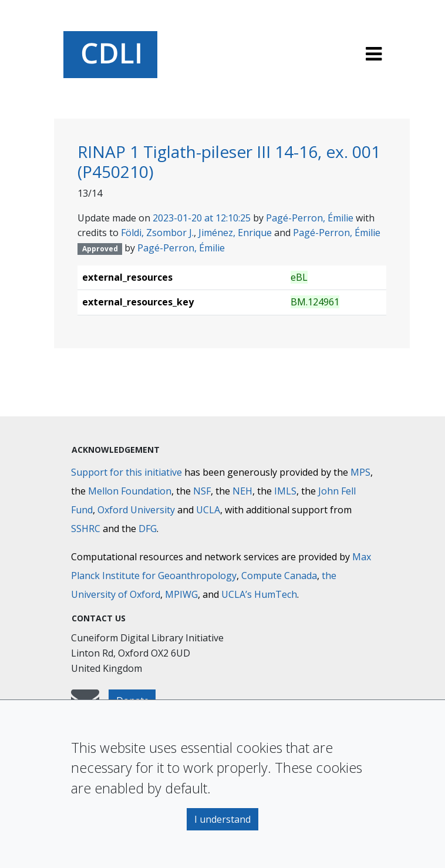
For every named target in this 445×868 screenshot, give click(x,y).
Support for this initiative (127, 472)
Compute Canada (279, 576)
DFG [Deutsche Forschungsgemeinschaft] (148, 529)
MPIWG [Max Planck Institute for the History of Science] (181, 594)
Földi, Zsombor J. (157, 233)
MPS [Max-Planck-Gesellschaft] (360, 472)
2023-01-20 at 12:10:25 (202, 218)
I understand (222, 819)
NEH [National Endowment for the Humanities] (242, 491)
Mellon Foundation (130, 491)
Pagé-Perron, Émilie (310, 218)
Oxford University (136, 510)
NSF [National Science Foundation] (202, 491)
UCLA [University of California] (208, 510)
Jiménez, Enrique (235, 233)
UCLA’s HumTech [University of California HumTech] (259, 594)
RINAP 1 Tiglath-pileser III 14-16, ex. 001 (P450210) (229, 162)
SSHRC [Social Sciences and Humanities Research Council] (86, 529)
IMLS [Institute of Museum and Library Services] (285, 491)
